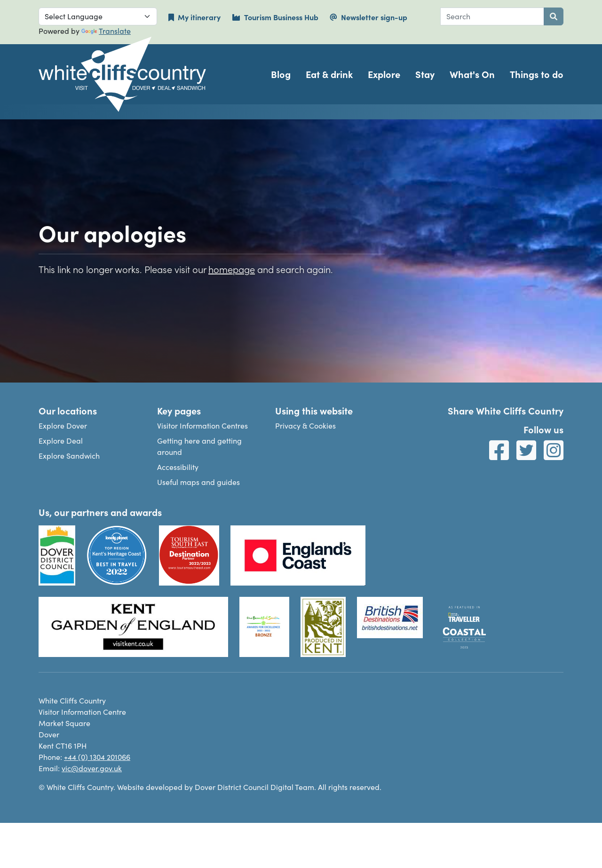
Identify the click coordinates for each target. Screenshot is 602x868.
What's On (472, 74)
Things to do (537, 74)
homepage (232, 269)
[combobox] (492, 16)
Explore (384, 74)
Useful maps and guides (198, 482)
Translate (106, 31)
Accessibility (178, 467)
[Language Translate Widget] (98, 16)
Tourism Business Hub (275, 17)
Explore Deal (61, 441)
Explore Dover (63, 426)
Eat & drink (329, 74)
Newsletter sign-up (368, 17)
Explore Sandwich (69, 456)
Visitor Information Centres (202, 426)
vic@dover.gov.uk (92, 768)
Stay (425, 74)
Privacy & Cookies (305, 426)
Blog (281, 74)
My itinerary (194, 17)
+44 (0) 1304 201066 (97, 757)
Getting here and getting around (199, 446)
